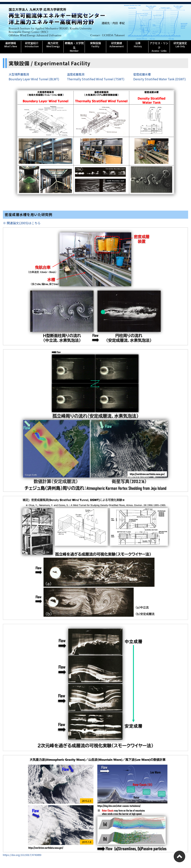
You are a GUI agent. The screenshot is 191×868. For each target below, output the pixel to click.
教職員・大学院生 (74, 47)
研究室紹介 (32, 44)
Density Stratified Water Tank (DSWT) (160, 79)
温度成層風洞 (76, 74)
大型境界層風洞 (19, 74)
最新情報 (10, 44)
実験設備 (95, 44)
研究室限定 (180, 44)
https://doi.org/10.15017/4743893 (22, 855)
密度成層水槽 (142, 74)
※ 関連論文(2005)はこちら (22, 223)
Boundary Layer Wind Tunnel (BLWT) (34, 79)
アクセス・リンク (159, 47)
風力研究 (53, 44)
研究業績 (117, 44)
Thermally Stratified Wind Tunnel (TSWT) (96, 79)
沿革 (138, 44)
